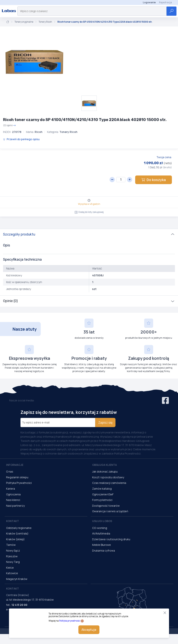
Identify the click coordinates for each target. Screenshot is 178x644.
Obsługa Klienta (104, 465)
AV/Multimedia (101, 533)
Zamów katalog (102, 489)
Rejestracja (165, 2)
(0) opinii (9, 125)
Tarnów (11, 545)
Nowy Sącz (13, 551)
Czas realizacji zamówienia (109, 483)
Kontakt (13, 521)
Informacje (15, 465)
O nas (10, 471)
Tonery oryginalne (24, 22)
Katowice (12, 573)
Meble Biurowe (102, 545)
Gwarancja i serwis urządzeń (110, 511)
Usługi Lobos (102, 521)
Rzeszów (12, 556)
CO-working (100, 528)
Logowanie (149, 2)
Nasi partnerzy (15, 506)
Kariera (11, 489)
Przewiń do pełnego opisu (21, 139)
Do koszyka (154, 180)
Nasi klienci (13, 500)
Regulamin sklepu (17, 477)
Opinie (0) (10, 301)
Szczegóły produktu (19, 234)
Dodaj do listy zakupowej (89, 212)
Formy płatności (102, 500)
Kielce (10, 568)
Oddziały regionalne (19, 528)
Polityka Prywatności (19, 483)
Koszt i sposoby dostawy (108, 477)
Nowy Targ (13, 562)
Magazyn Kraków (17, 579)
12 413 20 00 (19, 605)
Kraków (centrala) (17, 533)
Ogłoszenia (13, 494)
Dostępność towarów (106, 506)
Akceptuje (89, 630)
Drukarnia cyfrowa (104, 551)
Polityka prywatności (70, 621)
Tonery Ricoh (45, 22)
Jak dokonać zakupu (105, 471)
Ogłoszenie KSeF (103, 494)
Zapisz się (105, 422)
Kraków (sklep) (15, 539)
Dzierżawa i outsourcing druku (111, 539)
